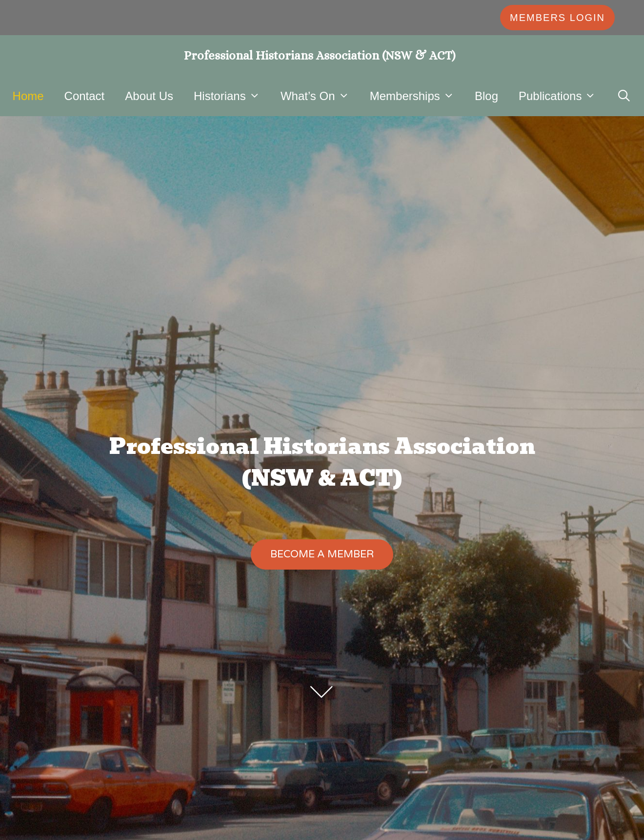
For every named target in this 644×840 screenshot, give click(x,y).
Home (28, 96)
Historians (232, 96)
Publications (563, 96)
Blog (486, 96)
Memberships (417, 96)
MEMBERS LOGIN (557, 18)
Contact (85, 96)
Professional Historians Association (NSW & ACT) (320, 55)
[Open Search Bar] (624, 96)
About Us (149, 96)
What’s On (320, 96)
